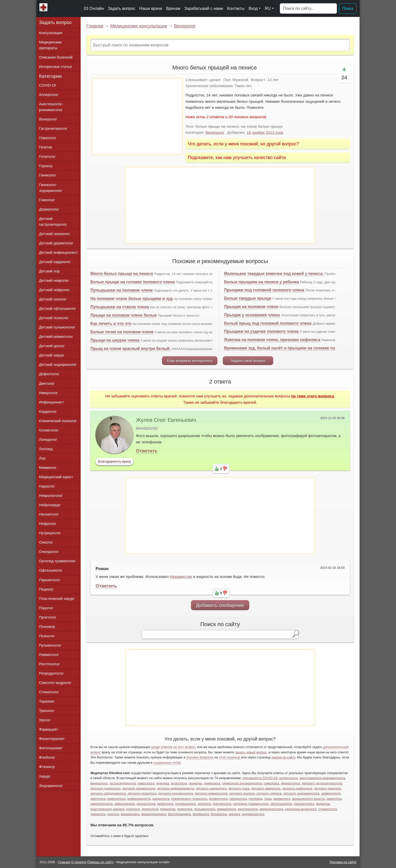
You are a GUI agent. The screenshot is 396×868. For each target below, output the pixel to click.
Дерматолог (49, 209)
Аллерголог (49, 95)
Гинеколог (48, 175)
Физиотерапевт (52, 739)
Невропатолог (51, 496)
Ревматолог (49, 655)
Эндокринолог (51, 786)
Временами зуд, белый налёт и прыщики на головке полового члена (293, 348)
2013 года (274, 132)
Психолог (47, 636)
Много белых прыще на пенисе (122, 274)
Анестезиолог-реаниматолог (51, 107)
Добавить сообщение (220, 605)
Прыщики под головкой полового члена (264, 290)
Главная (95, 26)
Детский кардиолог (55, 262)
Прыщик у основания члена (252, 315)
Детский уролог (52, 346)
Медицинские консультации (139, 26)
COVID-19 (47, 85)
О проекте (79, 862)
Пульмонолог (50, 645)
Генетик (46, 147)
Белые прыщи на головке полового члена (133, 282)
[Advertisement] (137, 116)
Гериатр (46, 166)
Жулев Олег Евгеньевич (166, 420)
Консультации (51, 33)
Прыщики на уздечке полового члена (261, 331)
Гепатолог (47, 157)
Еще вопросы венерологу (190, 360)
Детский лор (49, 271)
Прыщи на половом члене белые (124, 315)
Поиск (348, 8)
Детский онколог (53, 299)
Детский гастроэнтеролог (53, 222)
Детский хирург (52, 355)
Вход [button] (253, 8)
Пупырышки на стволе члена (120, 307)
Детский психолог (54, 318)
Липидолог (48, 440)
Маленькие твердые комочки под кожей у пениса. (274, 274)
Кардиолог (48, 412)
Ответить (147, 451)
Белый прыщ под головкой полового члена (268, 323)
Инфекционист (52, 402)
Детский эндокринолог (58, 365)
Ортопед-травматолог (58, 561)
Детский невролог (54, 280)
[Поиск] (308, 9)
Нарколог (47, 486)
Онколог (46, 542)
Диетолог (47, 384)
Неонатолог (49, 514)
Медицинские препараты (51, 45)
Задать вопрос (121, 8)
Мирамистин (181, 577)
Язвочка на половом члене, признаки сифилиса (272, 340)
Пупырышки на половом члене (122, 290)
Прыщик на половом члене (251, 307)
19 (249, 132)
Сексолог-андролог (55, 683)
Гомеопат (47, 200)
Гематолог (48, 138)
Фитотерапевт (51, 748)
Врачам (173, 8)
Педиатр (46, 589)
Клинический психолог (58, 421)
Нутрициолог (50, 533)
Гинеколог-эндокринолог (51, 188)
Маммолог (48, 468)
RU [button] (268, 8)
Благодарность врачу (115, 462)
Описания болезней (56, 57)
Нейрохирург (50, 505)
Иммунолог (49, 393)
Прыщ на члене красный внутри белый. (131, 349)
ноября (258, 132)
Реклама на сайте (343, 862)
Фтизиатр (47, 767)
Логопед (46, 449)
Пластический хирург (57, 599)
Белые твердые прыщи (248, 298)
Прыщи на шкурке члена (115, 340)
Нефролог (48, 524)
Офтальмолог (51, 570)
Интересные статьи (56, 67)
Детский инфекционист (58, 252)
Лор (42, 458)
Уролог (45, 720)
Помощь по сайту (101, 862)
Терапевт (47, 701)
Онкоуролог (49, 552)
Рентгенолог (49, 664)
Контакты (236, 8)
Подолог (46, 608)
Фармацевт (49, 729)
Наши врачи (151, 8)
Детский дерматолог (56, 243)
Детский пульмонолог (57, 327)
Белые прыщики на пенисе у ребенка (262, 282)
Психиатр (47, 627)
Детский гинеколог (55, 234)
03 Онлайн (94, 8)
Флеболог (47, 757)
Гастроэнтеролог (53, 129)
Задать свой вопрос (248, 360)
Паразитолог (50, 580)
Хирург (45, 776)
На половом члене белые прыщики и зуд (131, 299)
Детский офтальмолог (58, 309)
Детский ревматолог (56, 337)
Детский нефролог (55, 290)
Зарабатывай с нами (204, 8)
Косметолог (49, 430)
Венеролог (185, 26)
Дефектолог (49, 374)
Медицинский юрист (56, 477)
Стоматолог (49, 692)
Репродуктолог (52, 673)
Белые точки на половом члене (122, 332)
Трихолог (47, 711)
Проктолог (48, 617)
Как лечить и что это (111, 324)
